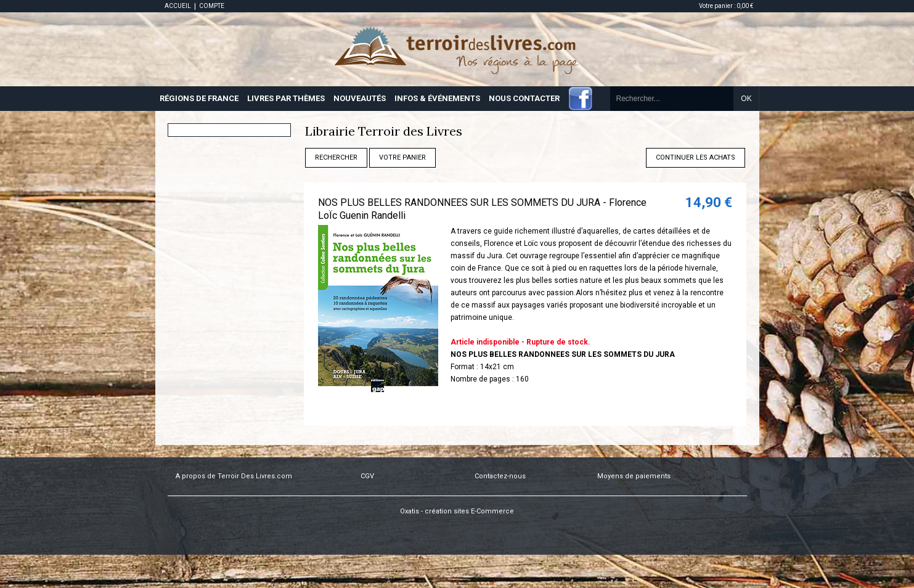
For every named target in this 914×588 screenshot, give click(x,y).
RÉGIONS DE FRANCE (199, 98)
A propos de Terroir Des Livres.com (234, 476)
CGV (367, 476)
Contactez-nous (500, 476)
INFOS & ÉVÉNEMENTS (437, 98)
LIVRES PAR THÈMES (286, 98)
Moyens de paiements (634, 476)
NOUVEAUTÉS (360, 98)
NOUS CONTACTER (524, 98)
